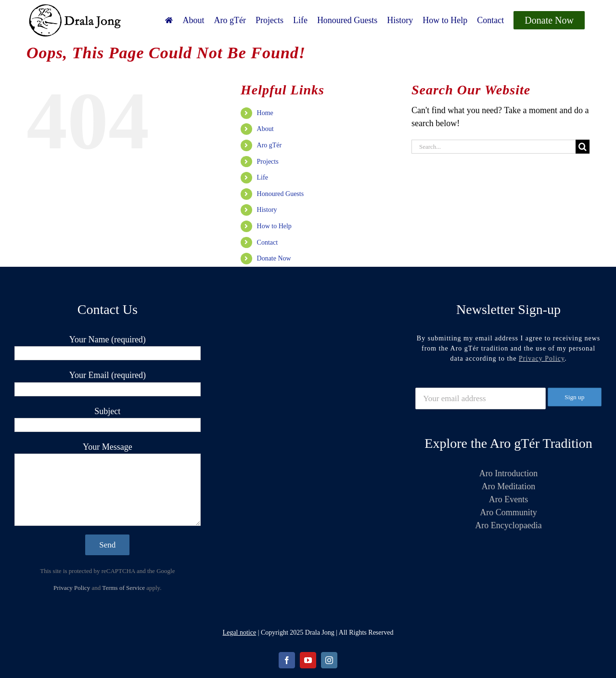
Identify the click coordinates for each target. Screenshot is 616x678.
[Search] (583, 147)
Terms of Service (123, 588)
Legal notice (240, 632)
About (265, 129)
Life (263, 177)
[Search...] (494, 147)
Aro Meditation (508, 486)
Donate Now (274, 258)
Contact (268, 242)
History (267, 210)
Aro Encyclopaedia (508, 525)
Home (265, 113)
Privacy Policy (72, 588)
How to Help (274, 226)
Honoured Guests (281, 194)
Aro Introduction (508, 473)
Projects (268, 162)
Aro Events (508, 499)
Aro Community (508, 512)
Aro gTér (269, 145)
